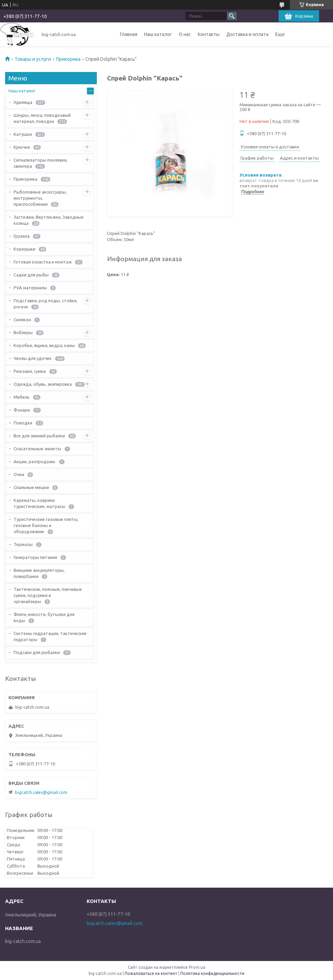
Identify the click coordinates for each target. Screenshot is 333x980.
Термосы (23, 544)
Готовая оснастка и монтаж (43, 262)
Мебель (22, 397)
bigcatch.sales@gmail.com (41, 792)
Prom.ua (197, 967)
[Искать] (232, 16)
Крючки (22, 147)
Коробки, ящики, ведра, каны (44, 345)
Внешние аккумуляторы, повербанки (39, 573)
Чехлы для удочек (33, 358)
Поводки (23, 423)
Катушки (23, 134)
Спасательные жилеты (37, 449)
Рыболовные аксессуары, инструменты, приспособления (40, 198)
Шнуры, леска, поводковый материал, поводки (42, 118)
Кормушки (24, 249)
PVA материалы (30, 288)
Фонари (22, 410)
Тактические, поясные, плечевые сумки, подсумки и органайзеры (48, 595)
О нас (185, 34)
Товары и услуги (33, 59)
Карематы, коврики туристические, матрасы (39, 503)
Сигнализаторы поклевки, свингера (41, 163)
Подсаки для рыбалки (37, 652)
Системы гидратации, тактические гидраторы (50, 636)
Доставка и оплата (247, 34)
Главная (129, 34)
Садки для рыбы (31, 275)
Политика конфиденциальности (212, 973)
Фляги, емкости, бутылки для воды (44, 617)
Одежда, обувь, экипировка (43, 384)
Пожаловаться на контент (151, 973)
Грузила (22, 236)
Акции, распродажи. (35, 461)
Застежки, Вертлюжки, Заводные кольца (49, 220)
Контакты (209, 34)
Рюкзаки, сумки (30, 371)
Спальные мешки (31, 487)
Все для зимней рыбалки (39, 436)
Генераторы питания (35, 557)
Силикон (22, 320)
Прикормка (68, 59)
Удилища (23, 102)
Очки (19, 474)
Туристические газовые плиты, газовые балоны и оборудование (46, 525)
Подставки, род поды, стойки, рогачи (46, 304)
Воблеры (23, 332)
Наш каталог (158, 34)
